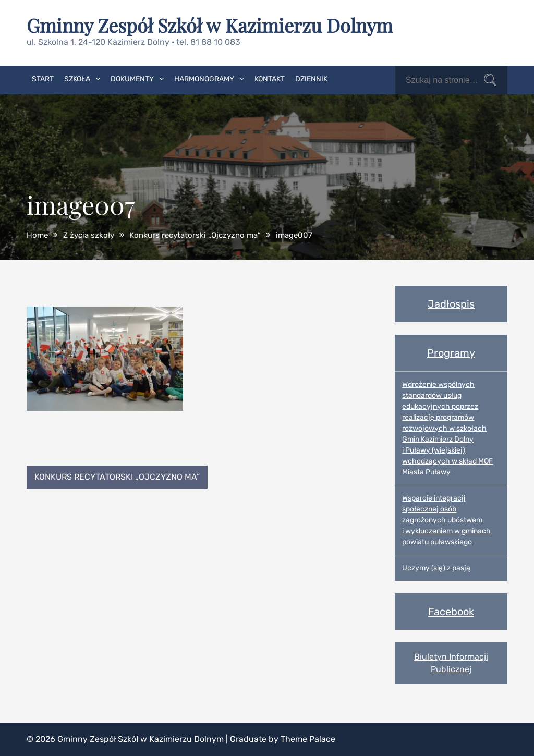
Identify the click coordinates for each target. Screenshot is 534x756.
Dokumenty (132, 79)
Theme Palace (308, 739)
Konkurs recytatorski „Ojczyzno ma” (117, 477)
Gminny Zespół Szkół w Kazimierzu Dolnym (210, 25)
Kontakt (270, 79)
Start (43, 79)
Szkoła (77, 79)
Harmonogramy (204, 79)
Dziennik (311, 79)
